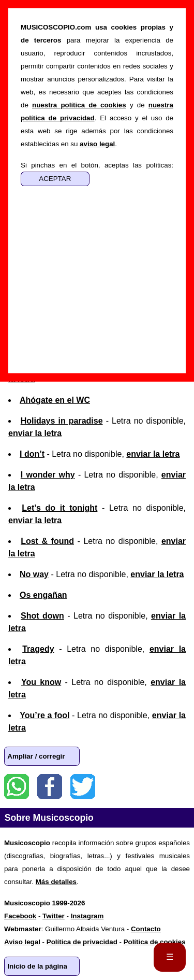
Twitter (83, 787)
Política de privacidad (82, 942)
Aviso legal (22, 942)
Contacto (146, 929)
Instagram (87, 916)
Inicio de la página (37, 966)
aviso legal (97, 144)
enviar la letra (35, 433)
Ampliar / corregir (36, 756)
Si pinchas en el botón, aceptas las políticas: (97, 165)
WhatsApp (17, 787)
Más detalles (56, 882)
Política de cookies (155, 942)
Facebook (50, 787)
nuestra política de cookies (79, 105)
